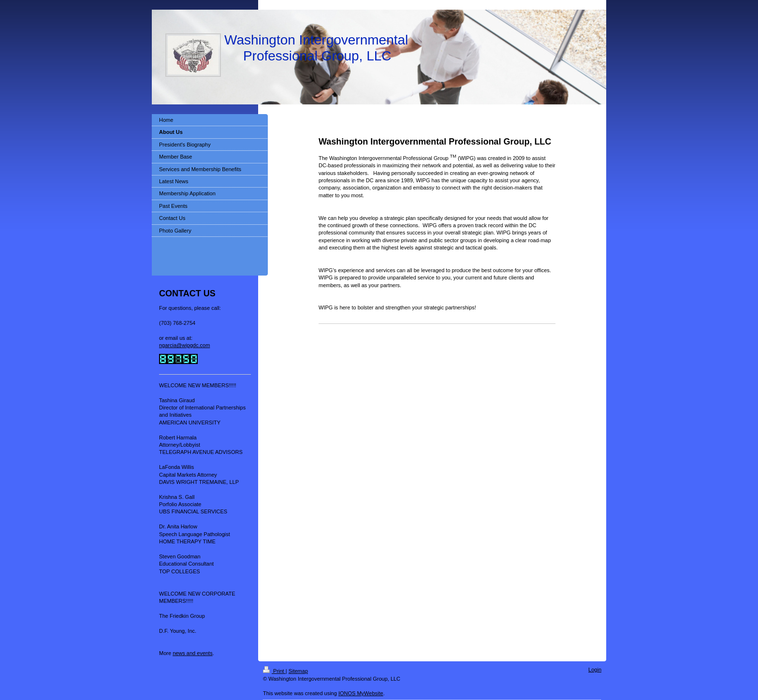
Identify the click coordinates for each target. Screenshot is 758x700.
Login (595, 670)
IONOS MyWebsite (361, 693)
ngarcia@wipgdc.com (184, 345)
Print (274, 671)
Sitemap (298, 671)
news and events (193, 653)
